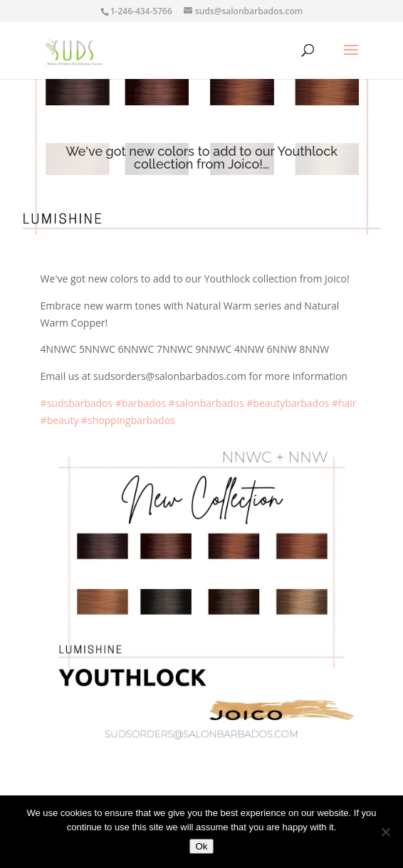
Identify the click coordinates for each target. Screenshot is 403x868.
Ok (201, 846)
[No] (385, 832)
